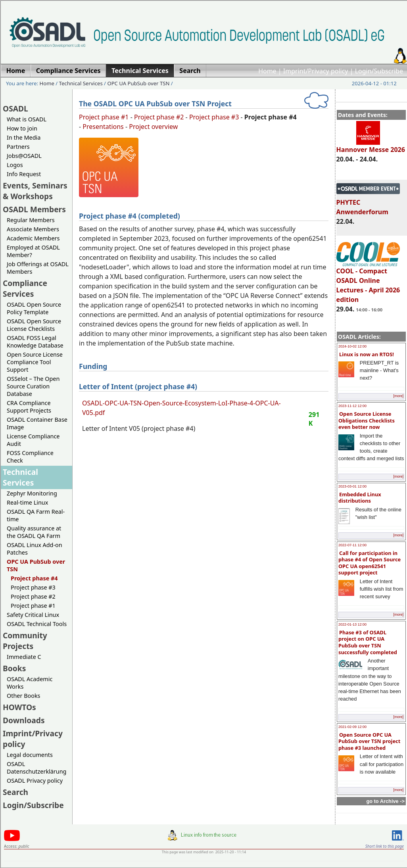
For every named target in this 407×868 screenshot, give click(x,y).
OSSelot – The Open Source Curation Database (33, 386)
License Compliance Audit (33, 440)
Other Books (23, 696)
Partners (18, 147)
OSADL (15, 108)
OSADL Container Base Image (37, 423)
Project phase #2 (33, 596)
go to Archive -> (385, 801)
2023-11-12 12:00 (352, 406)
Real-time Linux (27, 502)
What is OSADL (27, 119)
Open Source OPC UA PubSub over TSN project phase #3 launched (369, 741)
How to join (22, 128)
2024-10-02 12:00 (352, 346)
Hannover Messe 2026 (371, 146)
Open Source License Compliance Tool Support (35, 362)
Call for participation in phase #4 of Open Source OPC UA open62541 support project (370, 563)
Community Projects (25, 641)
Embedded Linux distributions (360, 498)
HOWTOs (19, 707)
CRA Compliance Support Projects (29, 407)
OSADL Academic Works (30, 683)
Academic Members (33, 238)
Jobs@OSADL (24, 156)
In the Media (24, 137)
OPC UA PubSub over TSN (138, 83)
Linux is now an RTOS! (367, 354)
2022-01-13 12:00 (352, 624)
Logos (15, 165)
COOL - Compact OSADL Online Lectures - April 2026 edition (368, 282)
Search (15, 792)
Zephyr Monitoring (32, 493)
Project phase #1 (33, 606)
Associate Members (33, 229)
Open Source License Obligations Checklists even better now (367, 420)
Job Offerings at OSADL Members (38, 268)
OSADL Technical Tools (37, 624)
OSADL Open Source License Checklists (34, 325)
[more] (398, 396)
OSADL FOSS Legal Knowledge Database (35, 342)
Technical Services (81, 83)
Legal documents (30, 755)
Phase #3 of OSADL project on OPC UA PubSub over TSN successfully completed (368, 642)
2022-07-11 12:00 (352, 545)
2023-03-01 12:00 (352, 486)
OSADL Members (34, 209)
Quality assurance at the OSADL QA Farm (34, 532)
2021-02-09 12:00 (352, 727)
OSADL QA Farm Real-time (36, 515)
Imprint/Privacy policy (316, 71)
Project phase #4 (34, 578)
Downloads (24, 720)
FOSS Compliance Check (30, 457)
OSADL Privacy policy (35, 781)
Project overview (153, 127)
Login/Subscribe (379, 71)
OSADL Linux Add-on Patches (35, 549)
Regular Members (31, 220)
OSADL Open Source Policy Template (34, 308)
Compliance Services (25, 288)
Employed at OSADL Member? (33, 251)
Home (267, 71)
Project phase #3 (33, 587)
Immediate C (24, 657)
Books (14, 668)
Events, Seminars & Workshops (35, 191)
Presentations (103, 127)
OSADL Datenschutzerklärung (36, 768)
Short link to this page (385, 846)
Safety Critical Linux (33, 615)
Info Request (24, 174)
